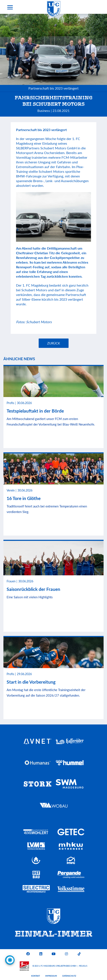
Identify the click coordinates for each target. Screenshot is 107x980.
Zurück (54, 343)
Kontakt (36, 976)
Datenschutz (69, 976)
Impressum (51, 976)
